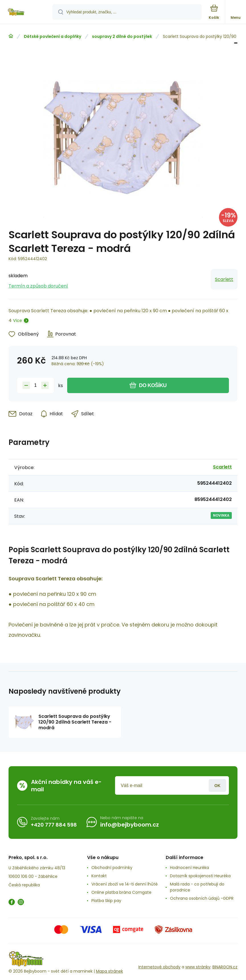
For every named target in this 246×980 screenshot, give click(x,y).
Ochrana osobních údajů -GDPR (202, 898)
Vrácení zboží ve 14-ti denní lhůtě (125, 884)
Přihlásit (217, 785)
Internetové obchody (159, 967)
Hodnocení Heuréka (189, 868)
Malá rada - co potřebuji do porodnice (197, 887)
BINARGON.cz (225, 967)
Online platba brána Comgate (121, 892)
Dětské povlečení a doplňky (53, 36)
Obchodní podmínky (112, 868)
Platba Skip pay (106, 901)
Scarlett (224, 279)
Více (18, 320)
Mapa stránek (109, 971)
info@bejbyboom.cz (130, 825)
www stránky (198, 967)
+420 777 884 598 (54, 825)
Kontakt (99, 876)
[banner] (26, 12)
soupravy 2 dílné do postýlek (122, 36)
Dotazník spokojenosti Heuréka (200, 876)
